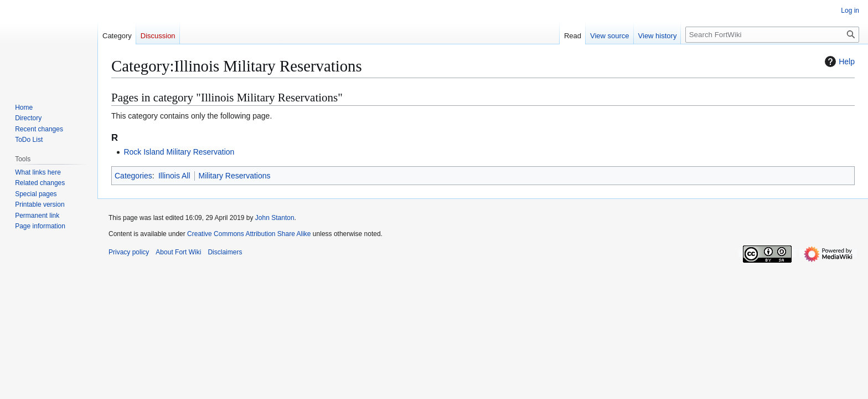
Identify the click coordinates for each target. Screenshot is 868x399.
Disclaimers (225, 252)
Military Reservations (235, 176)
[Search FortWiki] (772, 35)
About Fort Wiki (178, 252)
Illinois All (174, 176)
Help (838, 62)
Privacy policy (129, 252)
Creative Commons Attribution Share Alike (249, 234)
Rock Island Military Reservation (179, 152)
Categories (133, 176)
